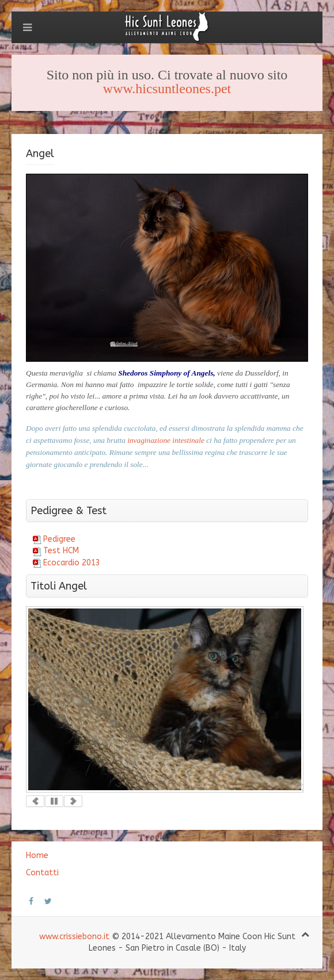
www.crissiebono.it (74, 937)
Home (37, 855)
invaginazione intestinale (167, 440)
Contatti (42, 873)
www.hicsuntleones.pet (167, 89)
